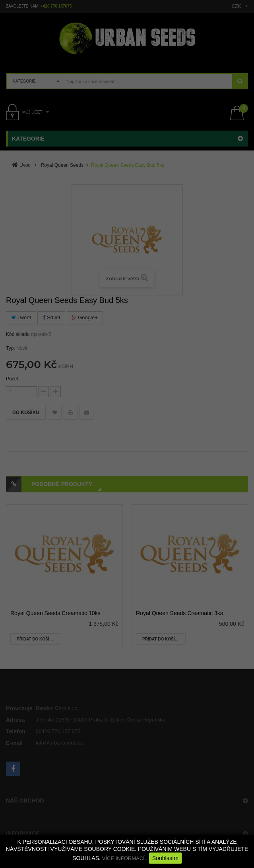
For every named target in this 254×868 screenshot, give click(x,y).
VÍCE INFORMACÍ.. (125, 858)
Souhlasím (165, 858)
